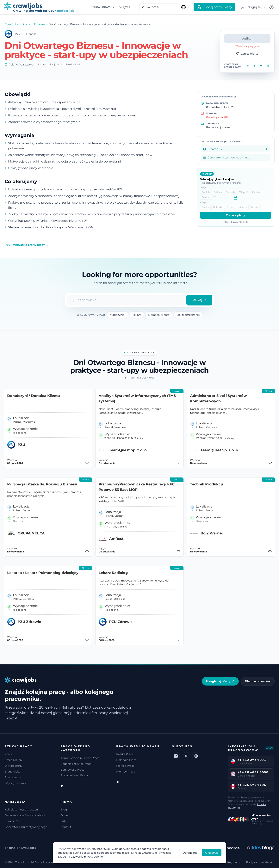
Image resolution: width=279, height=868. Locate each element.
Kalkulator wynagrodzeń (21, 810)
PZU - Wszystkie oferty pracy (27, 245)
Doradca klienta (159, 315)
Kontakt (66, 827)
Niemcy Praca (126, 772)
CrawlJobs (12, 24)
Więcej (126, 7)
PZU (18, 34)
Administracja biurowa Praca (80, 758)
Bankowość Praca (72, 770)
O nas (64, 815)
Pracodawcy (13, 777)
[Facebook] (186, 756)
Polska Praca (125, 754)
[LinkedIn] (176, 756)
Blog (64, 810)
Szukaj (199, 300)
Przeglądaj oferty (220, 681)
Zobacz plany (236, 215)
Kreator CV (12, 821)
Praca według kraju (138, 746)
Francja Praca (125, 766)
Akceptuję (212, 853)
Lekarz (137, 315)
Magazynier (118, 315)
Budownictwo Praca (74, 775)
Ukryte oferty (14, 766)
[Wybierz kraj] (186, 7)
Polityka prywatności (260, 862)
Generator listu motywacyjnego (26, 827)
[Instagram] (196, 756)
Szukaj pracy (103, 7)
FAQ (63, 821)
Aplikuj (247, 39)
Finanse (39, 24)
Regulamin (235, 862)
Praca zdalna (13, 760)
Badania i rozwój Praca (76, 764)
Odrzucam (190, 853)
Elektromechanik (188, 315)
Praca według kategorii (75, 748)
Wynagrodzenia (15, 783)
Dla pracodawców (258, 681)
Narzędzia (15, 802)
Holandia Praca (126, 760)
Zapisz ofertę (247, 54)
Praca (26, 24)
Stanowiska (12, 772)
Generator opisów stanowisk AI (26, 815)
